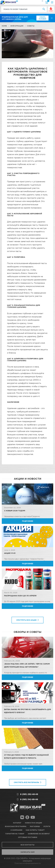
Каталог (17, 823)
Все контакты (27, 845)
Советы (31, 26)
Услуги (47, 826)
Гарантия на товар (15, 834)
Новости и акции (33, 823)
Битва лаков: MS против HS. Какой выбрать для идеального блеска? (27, 711)
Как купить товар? (35, 830)
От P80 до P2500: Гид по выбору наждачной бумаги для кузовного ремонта (26, 756)
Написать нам (28, 852)
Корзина (48, 1)
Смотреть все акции (26, 620)
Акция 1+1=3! (10, 553)
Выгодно (51, 8)
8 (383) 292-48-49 (29, 794)
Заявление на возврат (39, 834)
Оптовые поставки (28, 837)
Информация (17, 26)
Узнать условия (42, 18)
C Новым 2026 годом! (15, 511)
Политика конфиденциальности (27, 863)
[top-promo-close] (52, 18)
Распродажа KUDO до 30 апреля (20, 596)
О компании (16, 830)
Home (4, 26)
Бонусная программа (16, 826)
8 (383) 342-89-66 (29, 799)
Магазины (35, 826)
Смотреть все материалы (26, 782)
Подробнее (28, 521)
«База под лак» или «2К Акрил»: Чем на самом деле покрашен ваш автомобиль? (27, 665)
